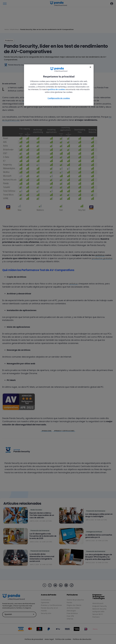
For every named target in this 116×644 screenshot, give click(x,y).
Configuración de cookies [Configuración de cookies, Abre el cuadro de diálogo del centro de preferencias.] (59, 98)
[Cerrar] (90, 67)
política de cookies (57, 89)
